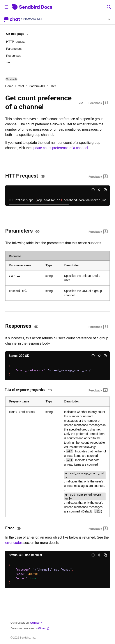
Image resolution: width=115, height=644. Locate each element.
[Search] (109, 7)
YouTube (36, 623)
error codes (14, 543)
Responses (14, 56)
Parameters (14, 49)
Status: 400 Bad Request (25, 555)
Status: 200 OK (19, 356)
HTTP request (15, 42)
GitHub (44, 628)
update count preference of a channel (60, 148)
